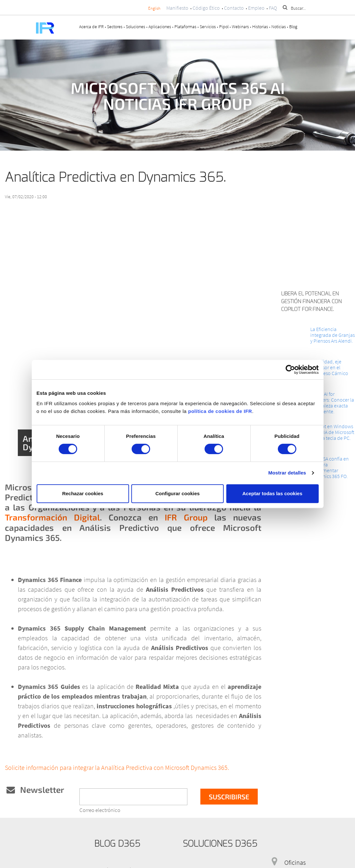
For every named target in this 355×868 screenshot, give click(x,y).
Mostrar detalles (287, 473)
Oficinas (295, 862)
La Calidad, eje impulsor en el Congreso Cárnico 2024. (329, 370)
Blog (293, 27)
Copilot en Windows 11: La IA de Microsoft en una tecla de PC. (332, 432)
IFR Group (186, 517)
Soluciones (136, 27)
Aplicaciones (160, 27)
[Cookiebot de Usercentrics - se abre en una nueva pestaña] (290, 370)
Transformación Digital (52, 517)
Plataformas (185, 27)
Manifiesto (177, 8)
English (154, 8)
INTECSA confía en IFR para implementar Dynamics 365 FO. (330, 467)
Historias (260, 27)
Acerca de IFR (91, 27)
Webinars (240, 27)
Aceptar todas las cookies (272, 493)
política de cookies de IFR (220, 411)
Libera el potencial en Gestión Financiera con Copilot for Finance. (311, 301)
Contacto (234, 8)
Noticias (279, 27)
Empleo (256, 8)
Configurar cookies (177, 493)
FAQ (273, 8)
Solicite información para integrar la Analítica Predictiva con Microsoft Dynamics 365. (118, 767)
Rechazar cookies (83, 493)
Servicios (208, 27)
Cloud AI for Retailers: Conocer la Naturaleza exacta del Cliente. (332, 403)
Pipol (224, 27)
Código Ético (206, 8)
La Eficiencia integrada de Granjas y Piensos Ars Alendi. (332, 335)
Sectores (115, 27)
